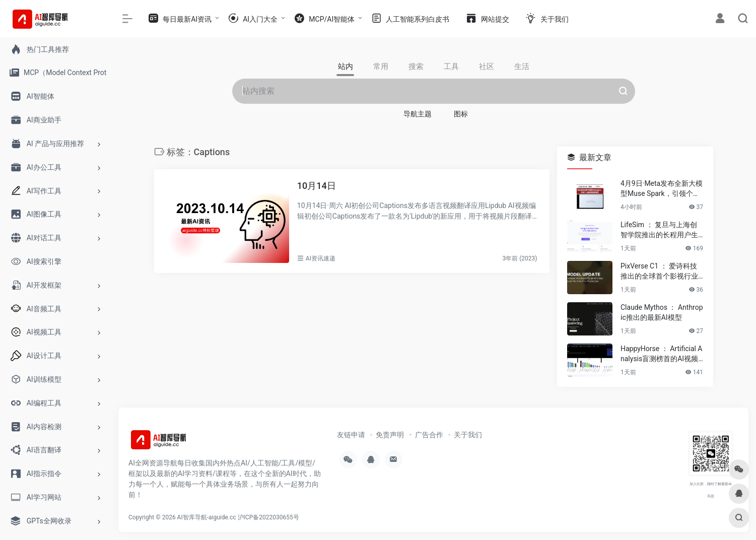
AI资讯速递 (321, 258)
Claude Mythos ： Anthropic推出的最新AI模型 (662, 312)
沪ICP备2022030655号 (268, 517)
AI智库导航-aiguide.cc (207, 517)
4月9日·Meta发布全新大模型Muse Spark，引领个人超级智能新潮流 (662, 189)
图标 (461, 114)
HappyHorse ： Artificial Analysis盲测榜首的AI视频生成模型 (662, 354)
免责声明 (390, 435)
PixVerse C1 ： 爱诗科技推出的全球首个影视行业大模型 (659, 272)
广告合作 (429, 435)
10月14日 (317, 186)
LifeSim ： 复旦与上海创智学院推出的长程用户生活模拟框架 (659, 230)
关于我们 (468, 435)
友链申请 (351, 435)
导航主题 (418, 114)
